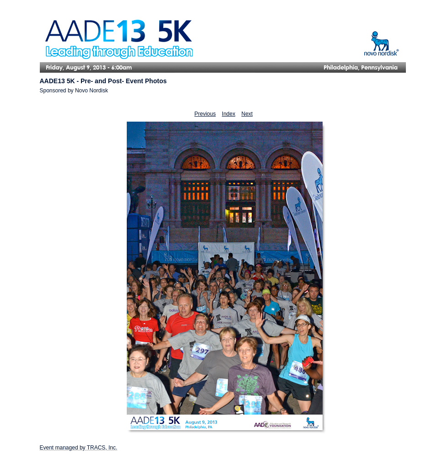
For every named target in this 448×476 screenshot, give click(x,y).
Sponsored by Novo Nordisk (74, 91)
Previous (205, 114)
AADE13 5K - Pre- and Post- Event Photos (103, 81)
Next (247, 114)
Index (229, 114)
